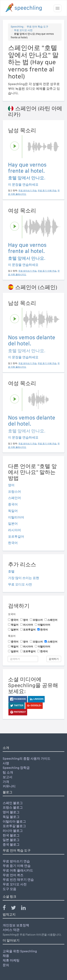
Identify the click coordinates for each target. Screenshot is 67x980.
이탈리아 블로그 (14, 821)
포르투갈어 (16, 536)
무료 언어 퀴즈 (13, 875)
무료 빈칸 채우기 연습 (18, 880)
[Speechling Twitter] (16, 908)
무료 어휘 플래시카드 (18, 870)
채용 (6, 956)
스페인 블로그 (13, 803)
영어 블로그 (11, 812)
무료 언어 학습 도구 (37, 27)
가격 (6, 782)
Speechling (17, 27)
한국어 (13, 543)
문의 (6, 965)
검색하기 (54, 659)
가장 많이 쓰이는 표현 (24, 578)
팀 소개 (8, 772)
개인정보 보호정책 (16, 925)
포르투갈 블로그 (14, 826)
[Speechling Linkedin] (26, 908)
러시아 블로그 (13, 831)
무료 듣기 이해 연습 (17, 866)
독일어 (13, 511)
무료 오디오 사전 (23, 30)
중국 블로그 (11, 844)
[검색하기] (23, 659)
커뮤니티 (9, 786)
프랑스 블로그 (13, 807)
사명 (6, 763)
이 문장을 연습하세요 (23, 184)
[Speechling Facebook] (6, 908)
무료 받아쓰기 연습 (16, 861)
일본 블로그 (11, 840)
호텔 (11, 571)
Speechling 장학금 (16, 768)
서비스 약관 (11, 930)
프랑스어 (14, 492)
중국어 (13, 504)
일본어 (13, 524)
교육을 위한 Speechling (20, 951)
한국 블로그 (11, 835)
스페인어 (14, 498)
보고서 (8, 777)
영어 (11, 485)
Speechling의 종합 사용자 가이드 (27, 758)
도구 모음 (9, 889)
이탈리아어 (16, 517)
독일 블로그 (11, 817)
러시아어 (14, 530)
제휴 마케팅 (11, 960)
